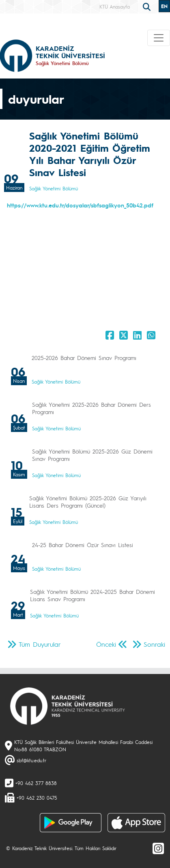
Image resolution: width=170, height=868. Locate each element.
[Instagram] (158, 848)
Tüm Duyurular (40, 644)
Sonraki (154, 644)
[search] (148, 6)
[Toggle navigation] (159, 38)
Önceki (106, 644)
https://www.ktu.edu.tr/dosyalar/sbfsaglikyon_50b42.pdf (80, 205)
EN (164, 6)
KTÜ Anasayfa (115, 7)
